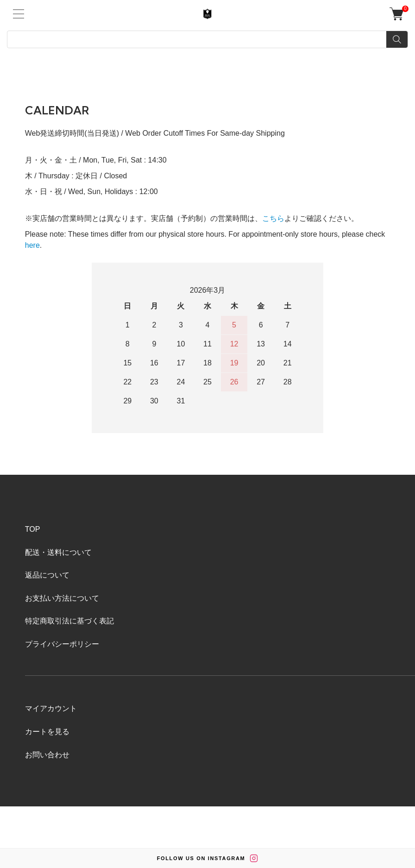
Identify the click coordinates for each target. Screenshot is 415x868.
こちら (273, 218)
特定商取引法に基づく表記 (69, 621)
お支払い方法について (62, 598)
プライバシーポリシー (62, 644)
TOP (33, 529)
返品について (47, 575)
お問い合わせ (47, 755)
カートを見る (47, 732)
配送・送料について (58, 552)
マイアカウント (51, 708)
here (32, 245)
